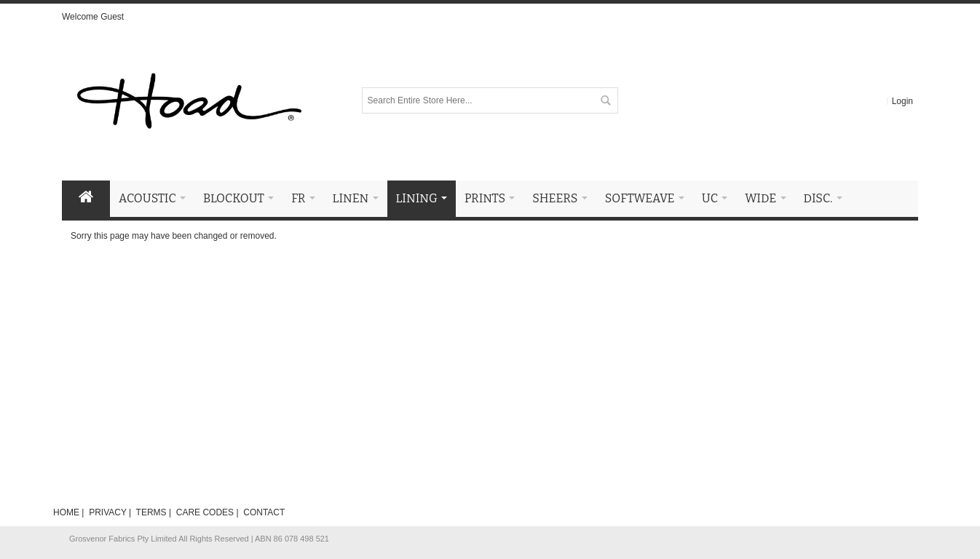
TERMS (151, 512)
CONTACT (264, 512)
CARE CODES (205, 512)
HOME (66, 512)
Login (902, 101)
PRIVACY (108, 512)
